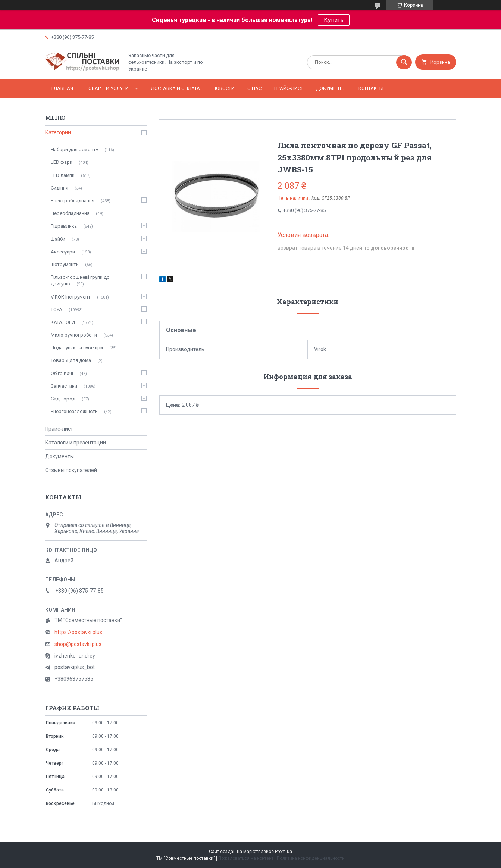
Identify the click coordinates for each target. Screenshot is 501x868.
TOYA (57, 310)
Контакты (371, 88)
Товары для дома (71, 360)
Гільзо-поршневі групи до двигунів (80, 280)
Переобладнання (70, 213)
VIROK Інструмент (71, 297)
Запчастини (64, 386)
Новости (224, 88)
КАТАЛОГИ (63, 322)
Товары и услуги (107, 88)
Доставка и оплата (175, 88)
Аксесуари (63, 252)
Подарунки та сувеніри (77, 348)
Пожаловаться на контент (246, 858)
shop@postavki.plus (78, 644)
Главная (62, 88)
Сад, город (63, 399)
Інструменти (65, 264)
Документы (331, 88)
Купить (334, 20)
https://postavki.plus (78, 632)
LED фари (62, 162)
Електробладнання (73, 201)
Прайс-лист (289, 88)
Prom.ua (284, 852)
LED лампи (63, 175)
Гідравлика (64, 226)
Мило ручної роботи (74, 335)
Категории (58, 132)
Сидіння (60, 188)
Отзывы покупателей (71, 470)
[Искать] (404, 62)
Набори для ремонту (74, 149)
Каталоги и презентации (76, 443)
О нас (254, 88)
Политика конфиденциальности (311, 858)
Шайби (58, 239)
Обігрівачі (62, 373)
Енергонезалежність (74, 411)
